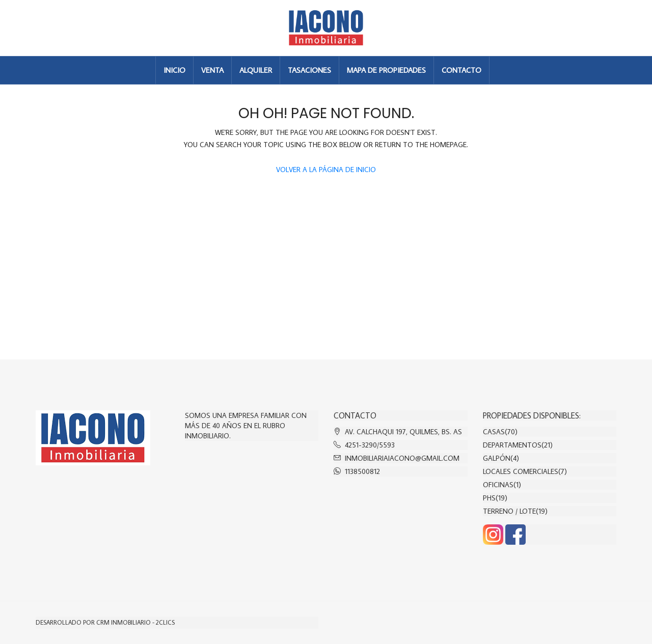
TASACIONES (309, 70)
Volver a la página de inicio (326, 170)
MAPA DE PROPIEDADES (386, 70)
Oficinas (498, 485)
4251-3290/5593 (370, 445)
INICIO (174, 70)
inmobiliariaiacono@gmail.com (402, 458)
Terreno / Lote (509, 511)
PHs (489, 498)
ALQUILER (256, 70)
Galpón (497, 458)
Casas (494, 432)
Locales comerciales (521, 471)
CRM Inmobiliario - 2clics (135, 622)
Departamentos (512, 445)
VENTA (212, 70)
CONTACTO (461, 70)
